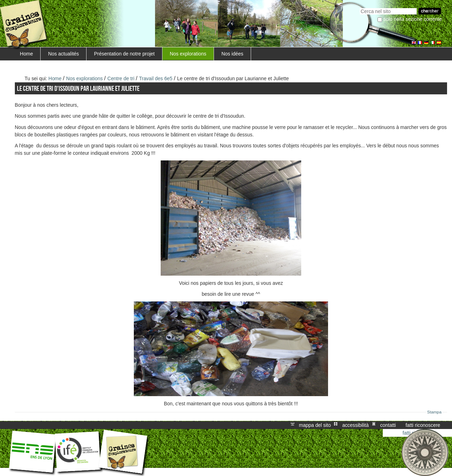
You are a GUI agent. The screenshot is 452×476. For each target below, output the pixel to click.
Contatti (388, 425)
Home (26, 54)
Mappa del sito (315, 425)
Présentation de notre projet (124, 54)
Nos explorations (188, 54)
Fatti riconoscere (423, 425)
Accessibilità (355, 425)
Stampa (435, 412)
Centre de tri (121, 78)
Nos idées (232, 54)
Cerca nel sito (360, 7)
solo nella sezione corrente (413, 19)
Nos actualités (63, 54)
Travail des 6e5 (156, 78)
